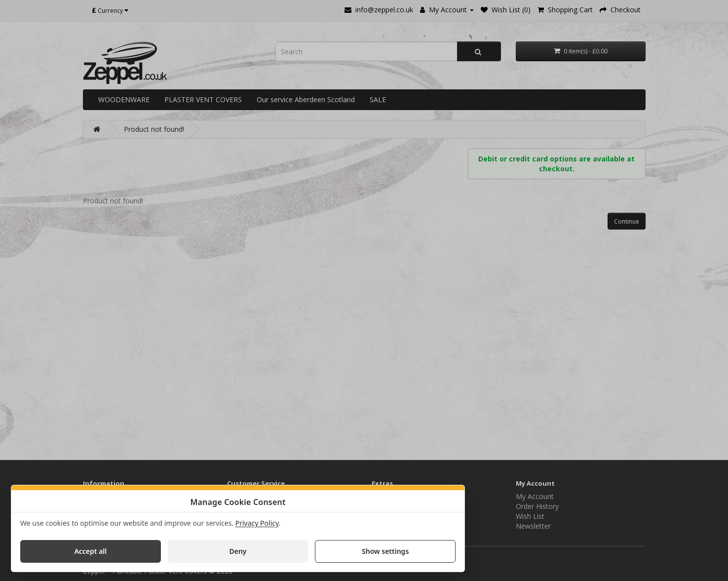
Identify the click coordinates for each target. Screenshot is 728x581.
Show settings (385, 551)
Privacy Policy (257, 523)
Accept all (90, 551)
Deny (238, 551)
